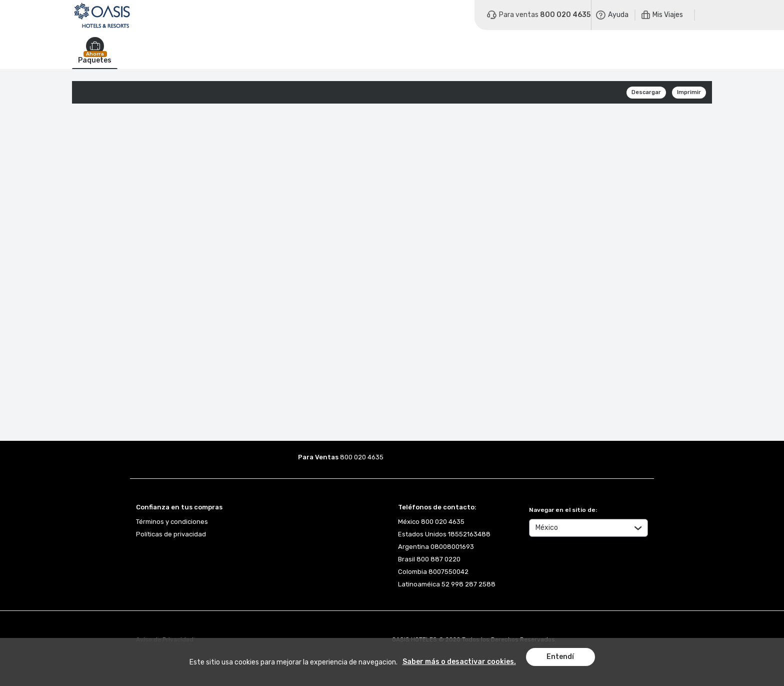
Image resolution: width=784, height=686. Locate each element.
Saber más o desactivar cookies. (459, 662)
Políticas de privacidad (171, 534)
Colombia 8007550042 (433, 572)
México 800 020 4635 (431, 522)
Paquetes (95, 61)
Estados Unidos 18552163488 (444, 534)
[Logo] (102, 15)
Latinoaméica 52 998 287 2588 (447, 584)
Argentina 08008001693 (436, 547)
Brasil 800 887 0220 (429, 559)
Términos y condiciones (172, 522)
